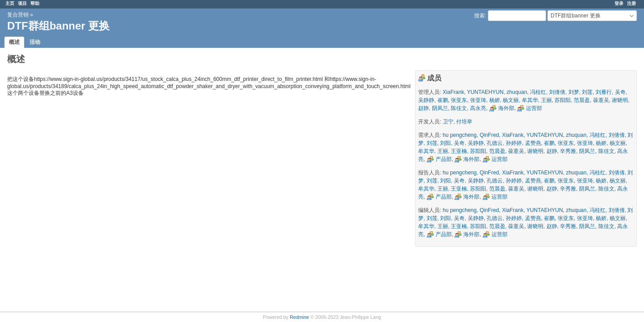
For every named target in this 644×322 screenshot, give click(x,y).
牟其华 (530, 100)
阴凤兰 (440, 108)
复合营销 (18, 15)
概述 (14, 42)
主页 (10, 3)
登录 (619, 3)
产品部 (444, 159)
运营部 (534, 108)
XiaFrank (453, 92)
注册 (631, 3)
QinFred (489, 135)
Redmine (299, 317)
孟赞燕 (533, 143)
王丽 (547, 100)
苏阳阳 (563, 100)
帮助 (35, 3)
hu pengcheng (460, 135)
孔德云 (495, 143)
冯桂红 (538, 92)
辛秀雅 (568, 151)
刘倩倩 (557, 92)
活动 (35, 42)
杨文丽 (511, 100)
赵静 (424, 108)
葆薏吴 (601, 100)
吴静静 (426, 100)
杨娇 (495, 100)
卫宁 (448, 122)
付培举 (464, 122)
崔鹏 (443, 100)
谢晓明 (620, 100)
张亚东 (459, 100)
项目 (22, 3)
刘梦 (574, 92)
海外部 (506, 108)
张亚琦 (478, 100)
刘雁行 (604, 92)
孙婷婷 (514, 143)
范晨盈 (582, 100)
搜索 (479, 16)
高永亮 (478, 108)
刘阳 (445, 143)
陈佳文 (459, 108)
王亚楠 (459, 151)
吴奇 (620, 92)
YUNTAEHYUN (485, 92)
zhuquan (517, 92)
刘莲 (587, 92)
